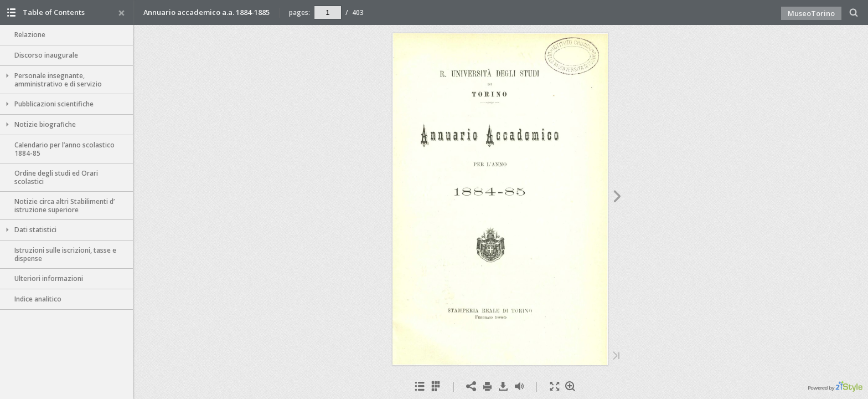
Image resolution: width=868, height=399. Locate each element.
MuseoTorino (811, 13)
